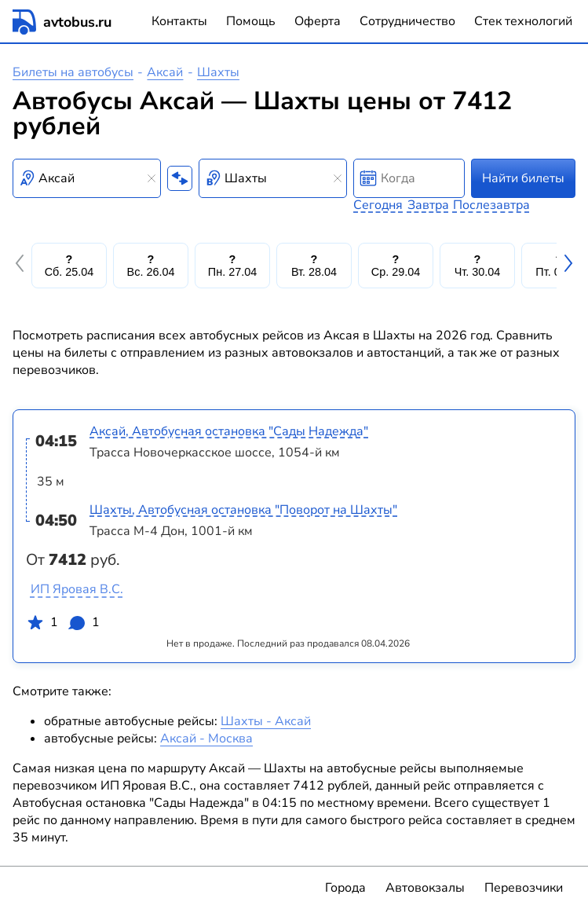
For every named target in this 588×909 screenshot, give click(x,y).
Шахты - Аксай (266, 721)
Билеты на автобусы (73, 72)
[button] (22, 266)
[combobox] (87, 178)
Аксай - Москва (206, 739)
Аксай (165, 72)
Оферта (318, 21)
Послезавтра (491, 205)
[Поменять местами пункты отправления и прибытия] (180, 178)
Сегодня (378, 205)
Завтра (428, 205)
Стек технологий (523, 21)
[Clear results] (152, 178)
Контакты (179, 21)
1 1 (63, 625)
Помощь (251, 21)
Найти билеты (523, 178)
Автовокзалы (425, 888)
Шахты (218, 72)
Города (345, 888)
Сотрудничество (407, 21)
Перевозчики (524, 888)
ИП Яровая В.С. (77, 589)
